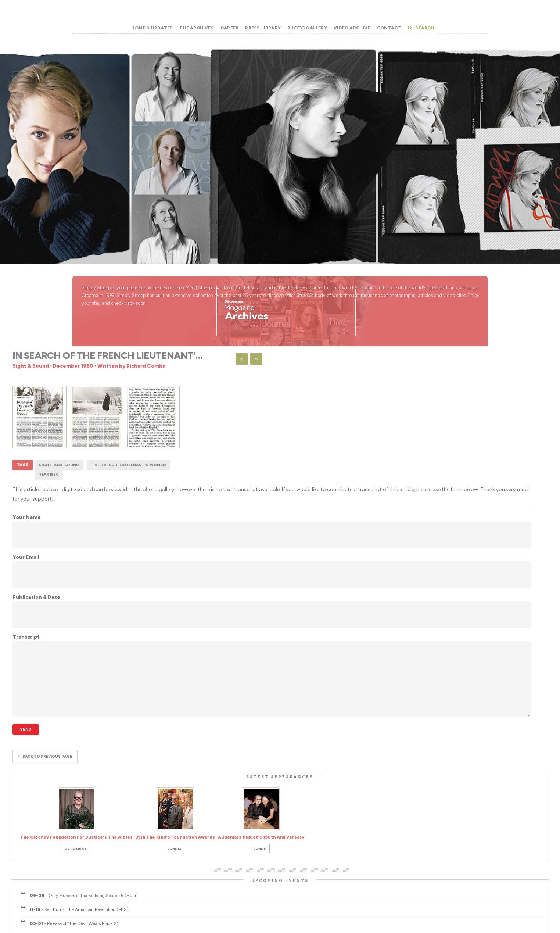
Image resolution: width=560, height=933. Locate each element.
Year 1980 (49, 474)
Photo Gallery (307, 28)
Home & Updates (152, 28)
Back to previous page (45, 756)
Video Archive (352, 28)
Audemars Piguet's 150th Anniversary (261, 842)
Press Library (263, 28)
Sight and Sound (59, 465)
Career (229, 28)
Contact (389, 28)
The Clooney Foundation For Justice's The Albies (76, 842)
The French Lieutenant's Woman (129, 465)
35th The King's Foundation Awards (175, 842)
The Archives (196, 28)
